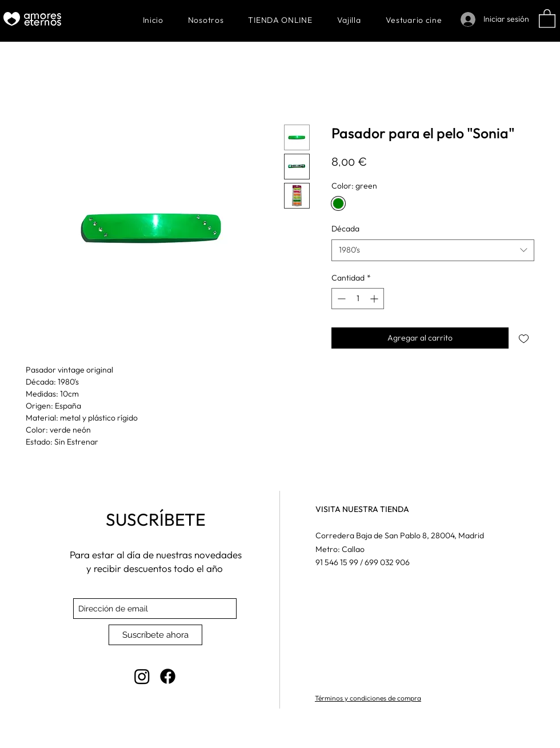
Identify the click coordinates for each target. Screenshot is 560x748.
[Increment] (375, 299)
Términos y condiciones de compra (368, 698)
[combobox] (433, 250)
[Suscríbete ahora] (155, 635)
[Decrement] (340, 299)
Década (345, 229)
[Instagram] (142, 676)
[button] (547, 18)
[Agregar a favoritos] (524, 338)
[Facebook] (168, 676)
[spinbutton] (358, 299)
